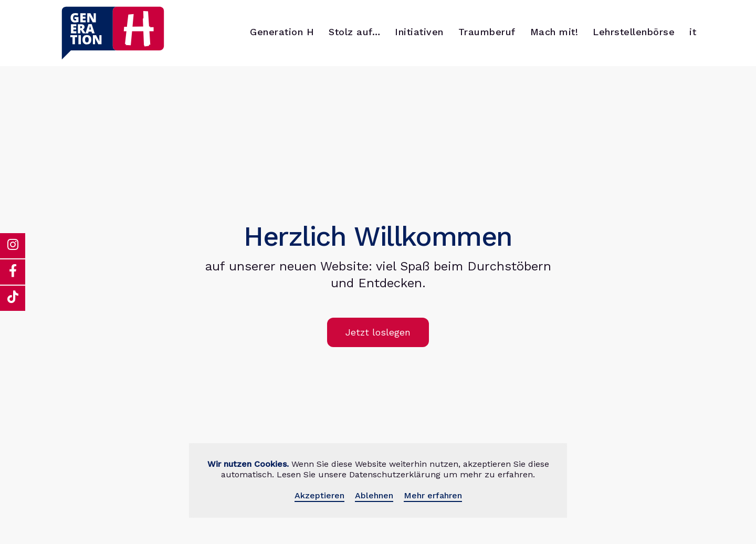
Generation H (282, 32)
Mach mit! (554, 32)
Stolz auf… (354, 32)
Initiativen (419, 32)
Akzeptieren (319, 495)
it (693, 32)
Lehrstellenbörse (634, 32)
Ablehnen (374, 495)
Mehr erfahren (433, 495)
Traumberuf (487, 32)
